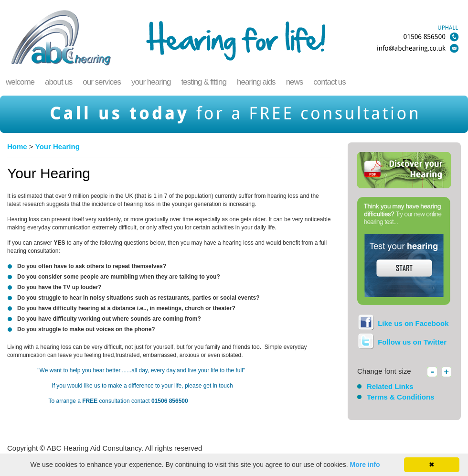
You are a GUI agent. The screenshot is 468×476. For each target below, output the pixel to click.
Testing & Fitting (204, 82)
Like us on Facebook (412, 323)
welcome (20, 82)
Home (17, 146)
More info (365, 465)
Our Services (102, 82)
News (295, 82)
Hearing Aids (256, 82)
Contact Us (330, 82)
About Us (58, 82)
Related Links (390, 386)
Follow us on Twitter (411, 342)
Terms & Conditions (400, 397)
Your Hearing (151, 82)
